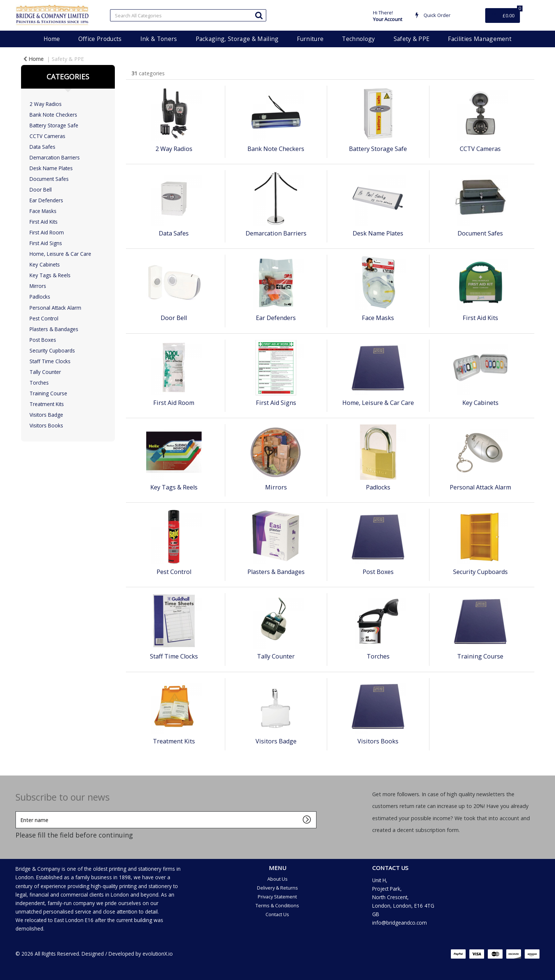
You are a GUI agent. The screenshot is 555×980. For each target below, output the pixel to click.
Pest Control (44, 318)
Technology (358, 39)
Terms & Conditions (277, 905)
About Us (277, 879)
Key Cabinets (45, 264)
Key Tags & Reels (50, 275)
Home (52, 39)
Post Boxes (43, 340)
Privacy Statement (277, 897)
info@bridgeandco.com (400, 923)
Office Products (100, 39)
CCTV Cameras (47, 136)
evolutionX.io (158, 954)
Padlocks (40, 297)
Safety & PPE (412, 39)
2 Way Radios (46, 104)
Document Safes (49, 179)
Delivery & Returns (277, 888)
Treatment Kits (47, 404)
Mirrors (38, 286)
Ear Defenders (46, 200)
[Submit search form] (259, 15)
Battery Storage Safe (54, 125)
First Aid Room (47, 232)
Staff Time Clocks (50, 361)
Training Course (48, 393)
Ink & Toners (159, 39)
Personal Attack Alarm (55, 308)
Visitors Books (46, 425)
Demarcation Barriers (55, 157)
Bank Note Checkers (53, 115)
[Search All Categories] (188, 15)
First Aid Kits (44, 222)
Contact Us (277, 914)
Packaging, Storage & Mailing (237, 39)
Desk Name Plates (51, 168)
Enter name (18, 811)
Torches (39, 383)
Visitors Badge (46, 415)
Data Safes (42, 147)
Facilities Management (480, 39)
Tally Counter (45, 372)
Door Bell (41, 190)
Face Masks (43, 211)
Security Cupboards (52, 350)
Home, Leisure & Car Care (60, 254)
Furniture (310, 39)
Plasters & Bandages (54, 329)
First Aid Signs (46, 243)
